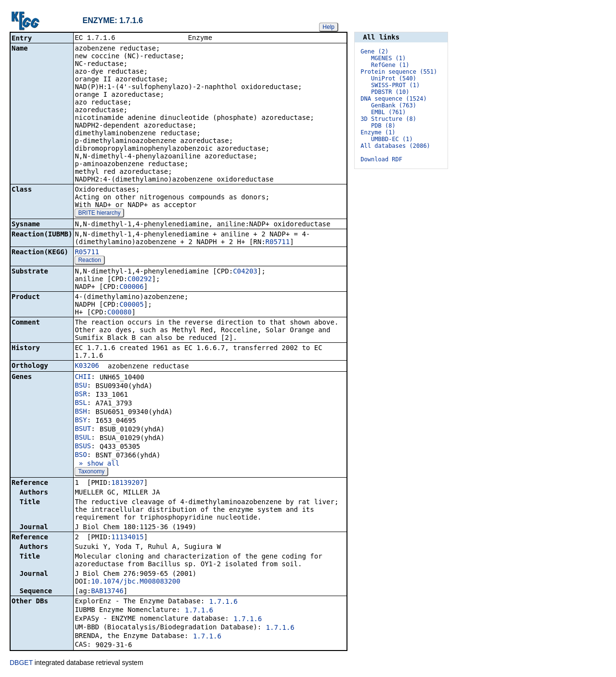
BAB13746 (107, 592)
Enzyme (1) (378, 132)
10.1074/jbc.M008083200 (135, 582)
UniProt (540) (394, 78)
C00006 (132, 287)
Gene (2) (374, 52)
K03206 (87, 366)
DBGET (21, 664)
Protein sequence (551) (399, 72)
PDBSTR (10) (390, 92)
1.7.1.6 (224, 602)
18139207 (127, 483)
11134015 (127, 538)
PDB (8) (383, 126)
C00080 (120, 313)
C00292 (140, 280)
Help (328, 27)
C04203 (245, 272)
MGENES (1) (388, 58)
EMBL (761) (388, 112)
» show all (97, 464)
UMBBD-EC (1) (392, 139)
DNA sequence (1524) (393, 99)
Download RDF (381, 159)
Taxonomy (91, 472)
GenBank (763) (394, 105)
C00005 (132, 305)
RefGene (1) (390, 65)
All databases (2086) (395, 146)
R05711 (278, 243)
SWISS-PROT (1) (395, 85)
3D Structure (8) (388, 119)
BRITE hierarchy (99, 214)
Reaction (89, 261)
